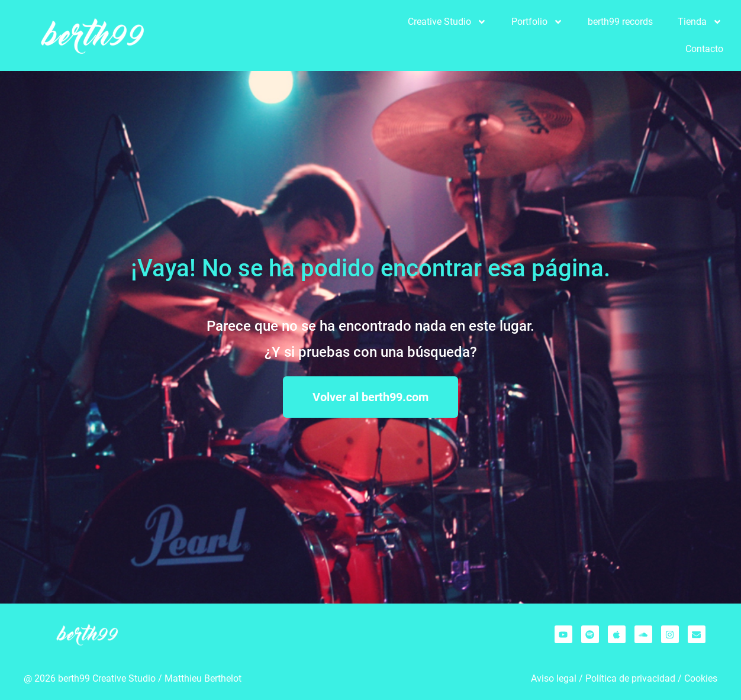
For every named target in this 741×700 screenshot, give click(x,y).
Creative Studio (447, 22)
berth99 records (620, 22)
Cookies (701, 678)
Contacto (704, 49)
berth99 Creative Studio (107, 678)
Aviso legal (554, 678)
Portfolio (537, 22)
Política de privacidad (630, 678)
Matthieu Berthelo (202, 678)
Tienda (700, 22)
